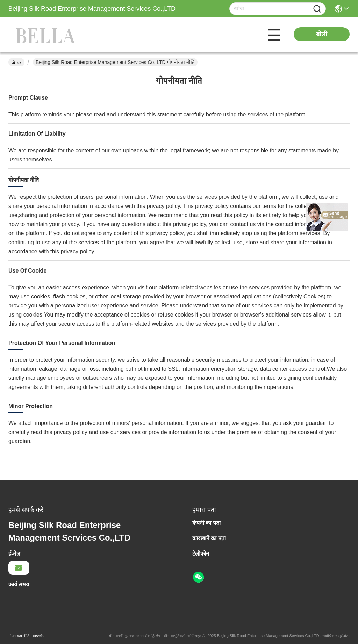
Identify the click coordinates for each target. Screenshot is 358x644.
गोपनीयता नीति (19, 636)
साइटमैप (38, 636)
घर (16, 62)
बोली (322, 34)
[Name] (317, 9)
